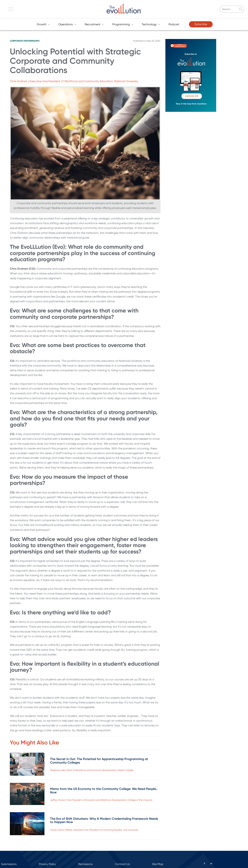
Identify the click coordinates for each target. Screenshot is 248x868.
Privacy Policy (47, 864)
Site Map (158, 864)
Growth (43, 24)
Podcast (174, 24)
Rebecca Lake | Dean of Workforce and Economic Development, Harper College (92, 770)
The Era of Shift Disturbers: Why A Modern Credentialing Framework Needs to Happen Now (104, 820)
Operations (67, 24)
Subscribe (201, 24)
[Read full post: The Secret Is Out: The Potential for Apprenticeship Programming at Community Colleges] (27, 765)
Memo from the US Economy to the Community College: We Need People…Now (104, 791)
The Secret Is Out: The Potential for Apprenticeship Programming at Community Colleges (99, 761)
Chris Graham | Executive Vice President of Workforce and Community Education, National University (74, 81)
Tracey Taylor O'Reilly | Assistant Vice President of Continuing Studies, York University (94, 830)
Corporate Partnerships (25, 41)
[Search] (234, 9)
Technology (151, 24)
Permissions (85, 864)
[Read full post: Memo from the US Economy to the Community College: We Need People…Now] (27, 795)
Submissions (9, 864)
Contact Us (122, 864)
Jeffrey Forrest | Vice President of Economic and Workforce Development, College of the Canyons (101, 800)
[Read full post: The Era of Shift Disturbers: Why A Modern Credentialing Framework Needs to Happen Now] (27, 824)
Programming (123, 24)
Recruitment (94, 24)
